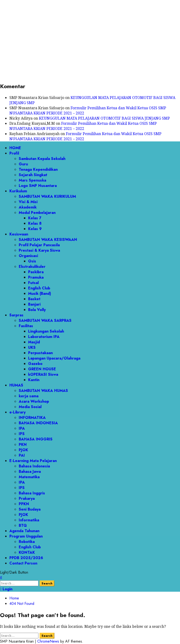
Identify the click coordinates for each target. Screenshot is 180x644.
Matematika (29, 477)
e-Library (17, 412)
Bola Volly (37, 310)
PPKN (24, 504)
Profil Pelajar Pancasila (39, 245)
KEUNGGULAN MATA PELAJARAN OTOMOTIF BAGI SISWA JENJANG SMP (104, 118)
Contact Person (23, 563)
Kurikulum (18, 191)
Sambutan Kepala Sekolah (42, 159)
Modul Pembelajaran (37, 213)
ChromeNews (48, 641)
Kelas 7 (35, 218)
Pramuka (36, 277)
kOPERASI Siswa (43, 374)
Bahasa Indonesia (34, 466)
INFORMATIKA (32, 418)
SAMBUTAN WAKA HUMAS (43, 391)
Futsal (33, 283)
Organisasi (28, 256)
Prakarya (27, 498)
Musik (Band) (40, 294)
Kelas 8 (35, 223)
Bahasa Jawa (30, 472)
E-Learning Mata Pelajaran (33, 461)
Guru (23, 164)
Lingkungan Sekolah (46, 331)
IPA (22, 428)
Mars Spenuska (32, 180)
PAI (22, 455)
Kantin (34, 380)
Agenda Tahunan (24, 531)
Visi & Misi (28, 202)
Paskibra (36, 272)
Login (6, 589)
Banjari (34, 304)
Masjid (34, 342)
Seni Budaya (30, 509)
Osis (32, 261)
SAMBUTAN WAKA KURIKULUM (47, 196)
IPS (22, 434)
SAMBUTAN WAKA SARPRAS (45, 320)
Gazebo (35, 364)
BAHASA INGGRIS (36, 439)
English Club (39, 288)
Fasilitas (26, 326)
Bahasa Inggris (32, 493)
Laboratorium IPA (44, 337)
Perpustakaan (40, 353)
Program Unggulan (26, 536)
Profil (14, 153)
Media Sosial (30, 407)
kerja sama (29, 396)
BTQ (23, 525)
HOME (15, 148)
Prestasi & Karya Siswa (39, 250)
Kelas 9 (35, 229)
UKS (32, 347)
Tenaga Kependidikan (38, 169)
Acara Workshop (34, 401)
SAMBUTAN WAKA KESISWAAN (48, 240)
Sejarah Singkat (33, 175)
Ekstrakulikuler (32, 267)
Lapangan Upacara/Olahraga (54, 358)
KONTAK (27, 552)
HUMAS (16, 385)
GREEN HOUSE (42, 369)
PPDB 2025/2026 (26, 558)
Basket (34, 299)
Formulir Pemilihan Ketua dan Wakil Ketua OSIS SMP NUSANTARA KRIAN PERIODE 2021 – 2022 (83, 126)
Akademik (28, 207)
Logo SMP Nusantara (38, 186)
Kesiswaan (19, 234)
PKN (23, 445)
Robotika (27, 542)
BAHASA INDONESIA (38, 423)
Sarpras (16, 315)
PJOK (23, 450)
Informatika (29, 520)
